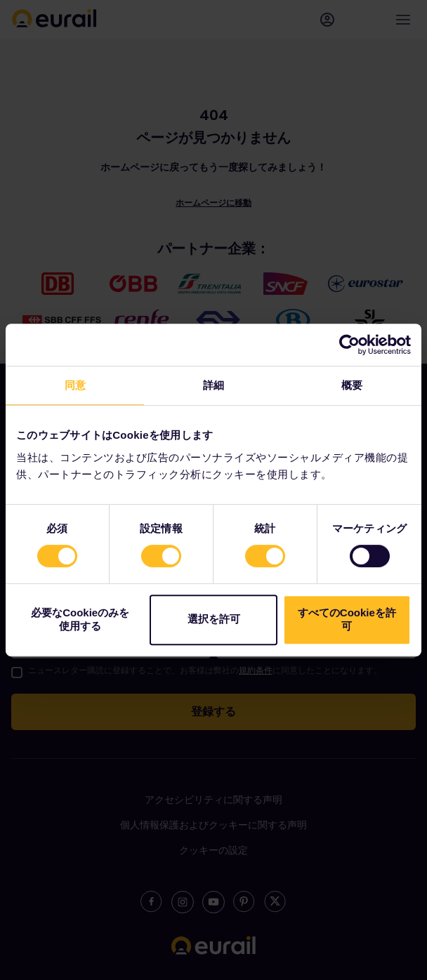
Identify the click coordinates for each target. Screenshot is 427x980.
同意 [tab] (75, 385)
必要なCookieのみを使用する (80, 619)
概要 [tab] (352, 385)
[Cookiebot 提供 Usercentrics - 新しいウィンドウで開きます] (349, 345)
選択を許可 (214, 619)
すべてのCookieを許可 (347, 619)
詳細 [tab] (213, 385)
